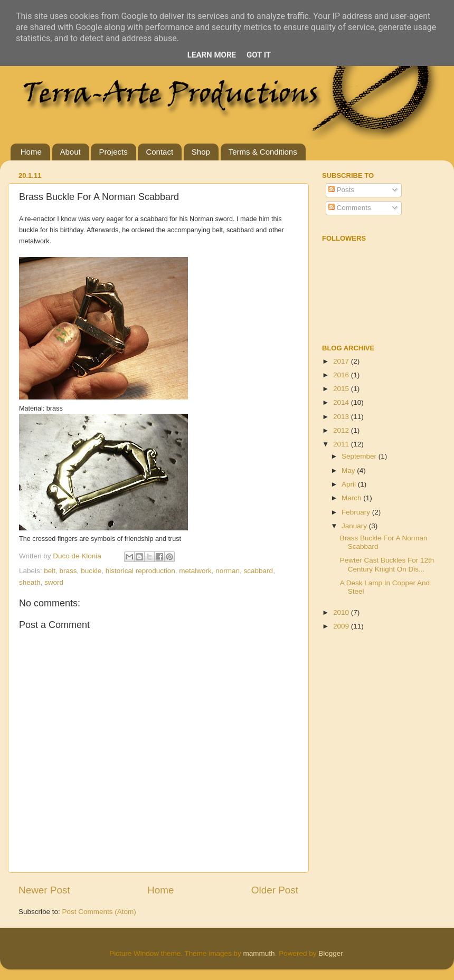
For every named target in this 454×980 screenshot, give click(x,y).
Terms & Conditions (263, 152)
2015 (342, 389)
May (349, 470)
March (352, 498)
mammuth (259, 953)
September (360, 456)
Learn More (212, 55)
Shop (201, 152)
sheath (30, 582)
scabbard (259, 571)
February (357, 512)
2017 (342, 361)
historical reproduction (140, 571)
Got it (259, 55)
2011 (342, 444)
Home (31, 152)
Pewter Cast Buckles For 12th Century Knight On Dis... (387, 564)
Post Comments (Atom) (99, 912)
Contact (159, 152)
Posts (342, 190)
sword (54, 582)
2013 (342, 417)
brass (68, 571)
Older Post (275, 890)
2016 (342, 375)
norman (228, 571)
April (350, 484)
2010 (342, 612)
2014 (342, 402)
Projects (113, 152)
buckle (91, 571)
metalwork (195, 571)
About (70, 152)
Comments (350, 208)
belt (50, 571)
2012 (342, 430)
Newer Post (44, 890)
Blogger (330, 953)
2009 (342, 626)
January (355, 526)
